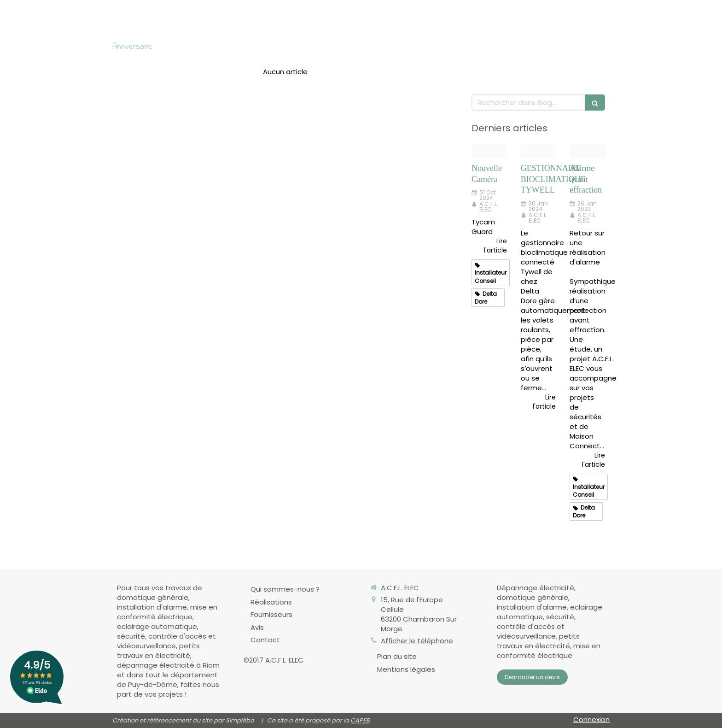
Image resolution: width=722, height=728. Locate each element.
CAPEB (360, 720)
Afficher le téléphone (417, 641)
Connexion (591, 719)
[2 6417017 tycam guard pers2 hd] (489, 152)
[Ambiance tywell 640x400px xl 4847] (539, 152)
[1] (587, 152)
